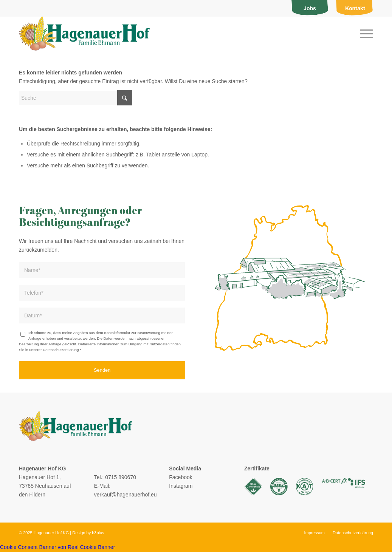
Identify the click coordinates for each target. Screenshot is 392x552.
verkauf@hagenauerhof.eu (126, 495)
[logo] (84, 34)
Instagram (181, 486)
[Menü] (364, 34)
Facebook (181, 477)
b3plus (98, 533)
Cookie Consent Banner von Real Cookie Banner (57, 547)
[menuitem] (310, 8)
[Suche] (76, 98)
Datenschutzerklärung (61, 350)
